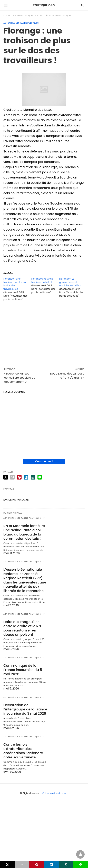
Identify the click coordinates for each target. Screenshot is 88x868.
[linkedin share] (26, 477)
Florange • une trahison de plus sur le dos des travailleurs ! (15, 284)
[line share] (40, 477)
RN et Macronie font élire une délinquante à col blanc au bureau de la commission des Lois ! (24, 532)
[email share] (12, 477)
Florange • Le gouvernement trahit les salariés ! (70, 282)
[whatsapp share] (33, 477)
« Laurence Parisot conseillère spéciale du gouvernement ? (20, 378)
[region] (44, 334)
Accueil (7, 16)
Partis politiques (24, 16)
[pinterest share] (19, 477)
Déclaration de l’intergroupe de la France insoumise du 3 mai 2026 (25, 709)
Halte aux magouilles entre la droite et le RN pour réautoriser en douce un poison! (22, 628)
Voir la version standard (55, 793)
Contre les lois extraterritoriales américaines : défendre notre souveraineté (23, 751)
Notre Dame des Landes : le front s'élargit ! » (67, 376)
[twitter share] (6, 477)
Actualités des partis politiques (54, 16)
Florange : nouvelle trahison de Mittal (42, 280)
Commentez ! (44, 461)
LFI (44, 518)
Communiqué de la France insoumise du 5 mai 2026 (23, 670)
